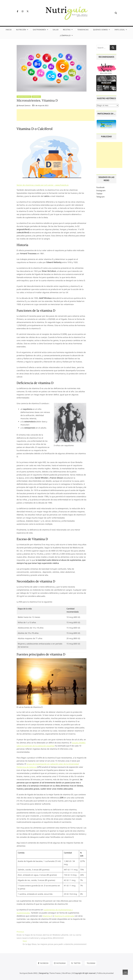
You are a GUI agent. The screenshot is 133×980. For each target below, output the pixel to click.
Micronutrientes (24, 97)
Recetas (67, 30)
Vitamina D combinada (64, 916)
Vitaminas (36, 97)
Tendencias (83, 30)
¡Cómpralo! (65, 35)
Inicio (9, 30)
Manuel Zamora (24, 105)
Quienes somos (101, 30)
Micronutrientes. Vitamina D (37, 100)
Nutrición (21, 30)
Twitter (99, 194)
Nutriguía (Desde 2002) (28, 973)
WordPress (66, 973)
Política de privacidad (105, 973)
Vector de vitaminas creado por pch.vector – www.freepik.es (43, 185)
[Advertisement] (56, 115)
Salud (56, 30)
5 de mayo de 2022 (40, 105)
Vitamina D (47, 916)
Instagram (101, 190)
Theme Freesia (55, 973)
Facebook (100, 187)
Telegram (100, 197)
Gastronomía (39, 30)
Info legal (120, 30)
